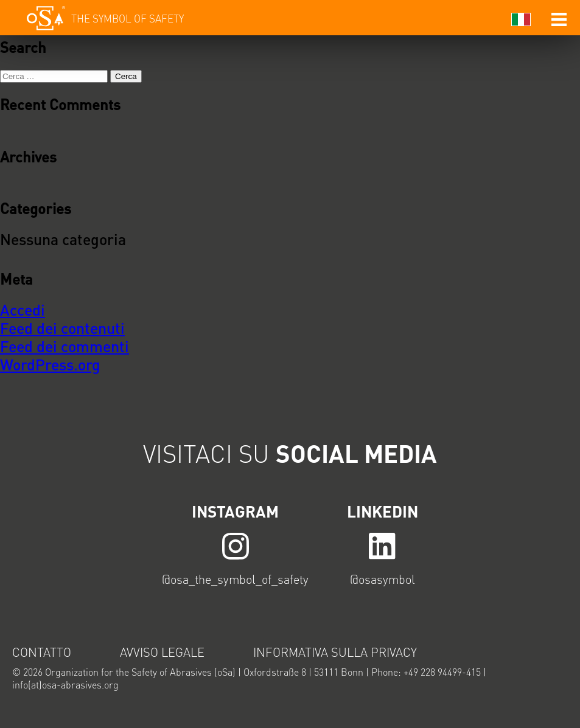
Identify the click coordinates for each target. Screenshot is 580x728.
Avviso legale (162, 652)
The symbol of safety (128, 18)
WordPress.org (50, 364)
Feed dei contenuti (62, 328)
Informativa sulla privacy (335, 652)
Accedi (23, 310)
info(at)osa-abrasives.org (65, 685)
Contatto (42, 652)
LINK (236, 545)
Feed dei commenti (65, 346)
